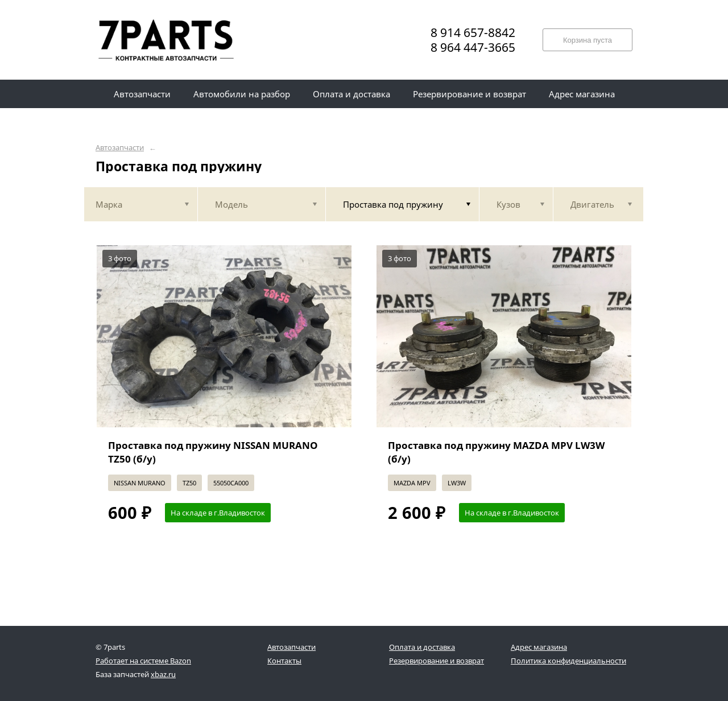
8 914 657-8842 (473, 32)
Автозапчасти (120, 148)
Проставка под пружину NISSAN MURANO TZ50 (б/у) (213, 452)
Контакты (284, 661)
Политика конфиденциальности (568, 661)
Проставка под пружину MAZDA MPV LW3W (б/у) (496, 452)
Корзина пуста (588, 40)
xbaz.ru (163, 674)
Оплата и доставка (422, 647)
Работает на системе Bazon (143, 661)
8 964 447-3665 (473, 47)
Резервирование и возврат (437, 661)
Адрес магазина (539, 647)
